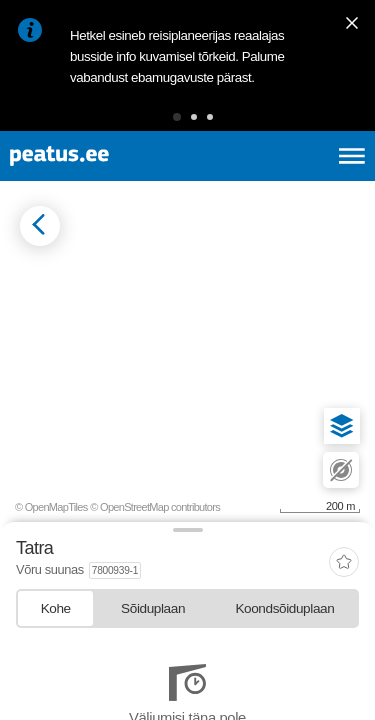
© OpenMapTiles (51, 507)
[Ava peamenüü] (352, 156)
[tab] (55, 608)
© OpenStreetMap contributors (155, 507)
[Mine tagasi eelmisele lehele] (40, 226)
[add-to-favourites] (344, 563)
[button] (177, 117)
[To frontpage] (106, 156)
